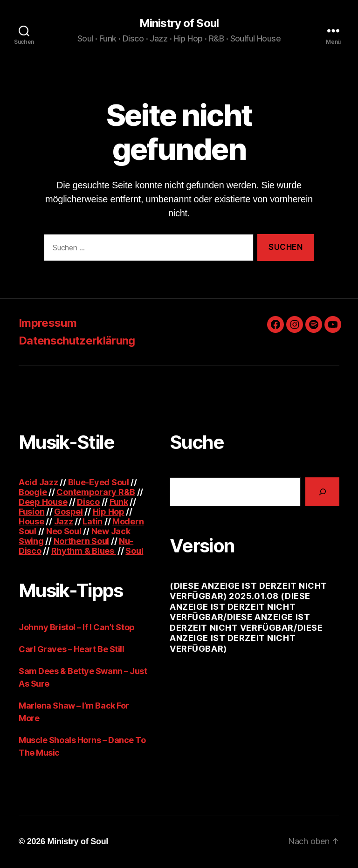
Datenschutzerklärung (77, 341)
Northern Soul (82, 541)
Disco (88, 502)
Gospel (68, 512)
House (31, 521)
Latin (93, 521)
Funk (119, 502)
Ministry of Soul (179, 23)
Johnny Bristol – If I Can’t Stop (77, 627)
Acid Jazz (38, 482)
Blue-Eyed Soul (99, 482)
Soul (134, 551)
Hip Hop (109, 512)
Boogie (33, 492)
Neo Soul (64, 531)
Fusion (31, 512)
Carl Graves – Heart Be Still (71, 649)
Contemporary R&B (96, 492)
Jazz (64, 521)
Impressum (48, 323)
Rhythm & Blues (84, 551)
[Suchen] (322, 492)
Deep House (43, 502)
